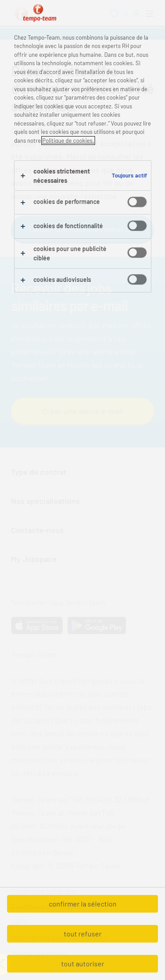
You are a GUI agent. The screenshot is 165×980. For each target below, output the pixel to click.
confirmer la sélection (83, 904)
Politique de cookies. (68, 141)
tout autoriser (83, 963)
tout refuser (83, 934)
